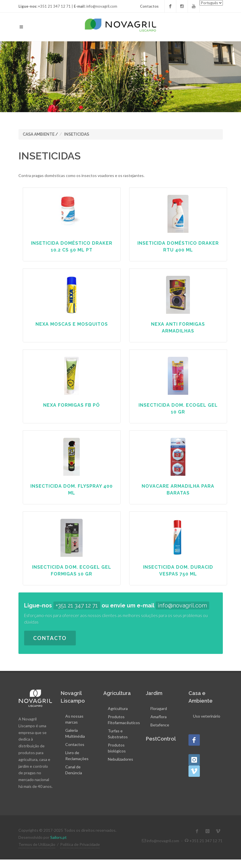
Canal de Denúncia (74, 770)
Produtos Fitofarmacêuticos (124, 720)
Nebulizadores (121, 759)
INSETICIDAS (77, 134)
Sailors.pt (58, 837)
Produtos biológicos (117, 748)
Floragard (159, 708)
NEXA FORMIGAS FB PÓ (72, 405)
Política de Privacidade (80, 844)
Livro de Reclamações (77, 756)
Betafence (160, 725)
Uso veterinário (207, 716)
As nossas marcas (74, 719)
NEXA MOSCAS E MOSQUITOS (72, 324)
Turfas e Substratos (118, 734)
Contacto (50, 638)
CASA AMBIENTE (39, 134)
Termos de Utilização (37, 844)
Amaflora (159, 717)
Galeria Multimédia (75, 733)
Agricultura (118, 708)
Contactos (149, 6)
